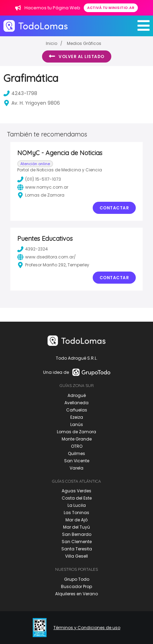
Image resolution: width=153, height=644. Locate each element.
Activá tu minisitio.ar (111, 8)
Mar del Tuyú (76, 527)
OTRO (77, 446)
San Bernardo (77, 534)
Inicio (52, 43)
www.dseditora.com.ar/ (47, 257)
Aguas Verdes (76, 491)
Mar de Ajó (76, 520)
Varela (76, 468)
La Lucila (77, 505)
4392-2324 (33, 249)
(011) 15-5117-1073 (39, 179)
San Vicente (77, 461)
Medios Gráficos (84, 43)
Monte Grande (77, 439)
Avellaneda (76, 403)
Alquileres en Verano (76, 594)
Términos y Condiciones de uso (87, 628)
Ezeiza (77, 417)
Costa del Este (77, 498)
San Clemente (77, 542)
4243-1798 (20, 93)
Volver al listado (77, 56)
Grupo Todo (77, 579)
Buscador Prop (76, 586)
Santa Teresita (77, 549)
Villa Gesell (76, 556)
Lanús (77, 424)
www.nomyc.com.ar (43, 187)
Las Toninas (76, 513)
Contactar (114, 208)
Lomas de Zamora (76, 432)
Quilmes (76, 453)
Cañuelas (77, 410)
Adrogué (77, 395)
